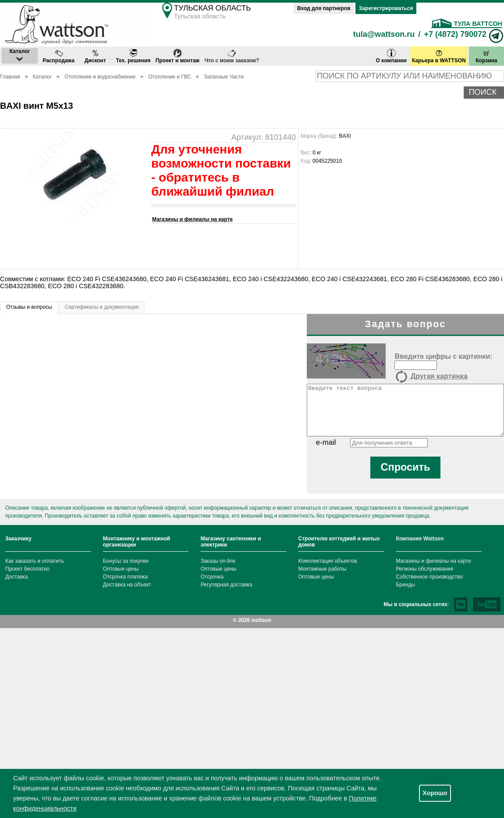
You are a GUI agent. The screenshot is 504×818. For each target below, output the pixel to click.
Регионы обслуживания (424, 569)
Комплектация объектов (328, 561)
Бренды (405, 585)
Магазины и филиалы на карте (192, 219)
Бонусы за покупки (126, 561)
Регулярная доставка (227, 585)
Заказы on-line (218, 561)
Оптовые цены (121, 569)
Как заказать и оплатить (35, 561)
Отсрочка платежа (125, 577)
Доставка (17, 577)
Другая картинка (431, 377)
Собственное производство (429, 577)
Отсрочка (212, 577)
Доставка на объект (127, 585)
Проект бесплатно (27, 569)
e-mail (326, 442)
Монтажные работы (323, 569)
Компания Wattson (420, 539)
